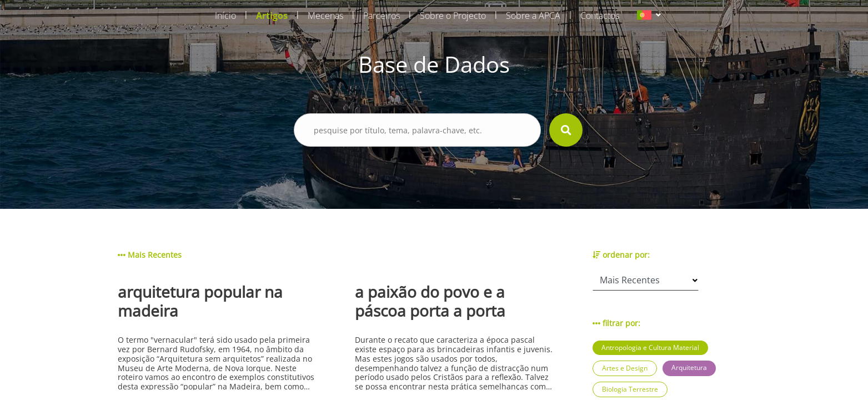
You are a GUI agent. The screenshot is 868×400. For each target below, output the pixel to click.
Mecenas (325, 16)
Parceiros (382, 16)
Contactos (600, 16)
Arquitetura (689, 367)
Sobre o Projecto (453, 16)
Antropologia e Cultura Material (650, 347)
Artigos (272, 16)
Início (225, 16)
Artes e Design (625, 368)
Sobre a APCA (533, 16)
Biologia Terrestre (630, 389)
